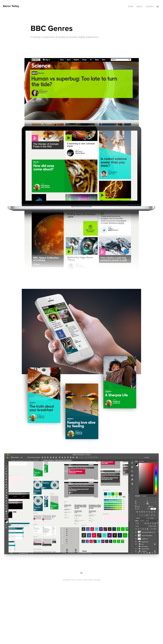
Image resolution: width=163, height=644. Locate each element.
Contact (150, 7)
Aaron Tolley (11, 6)
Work (131, 7)
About (140, 7)
